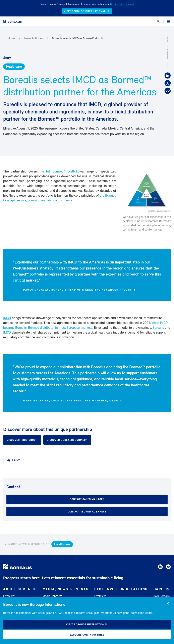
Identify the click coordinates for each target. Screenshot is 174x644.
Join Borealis (162, 596)
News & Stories (34, 38)
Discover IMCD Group (22, 440)
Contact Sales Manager (87, 499)
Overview (9, 596)
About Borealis (20, 589)
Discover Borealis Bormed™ (67, 440)
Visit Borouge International (87, 625)
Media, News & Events (66, 589)
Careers (162, 589)
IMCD (7, 318)
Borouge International (122, 4)
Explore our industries (87, 635)
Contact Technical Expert (87, 512)
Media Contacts (52, 596)
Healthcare (14, 67)
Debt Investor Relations (121, 589)
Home (10, 38)
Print (14, 461)
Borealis (158, 328)
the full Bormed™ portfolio (59, 171)
